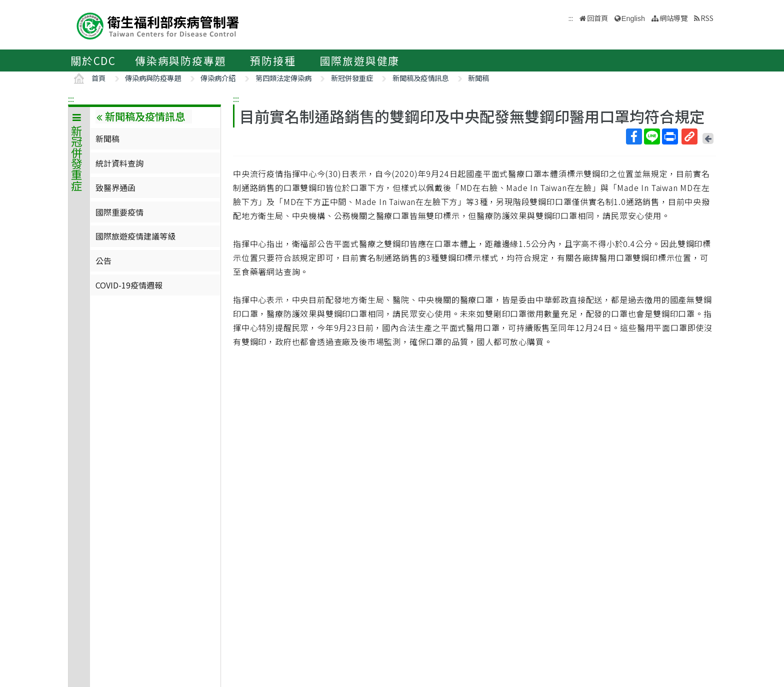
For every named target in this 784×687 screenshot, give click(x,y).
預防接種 (273, 60)
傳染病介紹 (218, 78)
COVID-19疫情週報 (129, 285)
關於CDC (93, 60)
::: (71, 98)
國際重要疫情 (119, 212)
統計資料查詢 (119, 163)
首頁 (98, 78)
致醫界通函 (115, 187)
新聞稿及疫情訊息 (420, 78)
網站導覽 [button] (673, 18)
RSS (707, 18)
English (633, 18)
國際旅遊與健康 (360, 60)
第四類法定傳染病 (283, 78)
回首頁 (597, 18)
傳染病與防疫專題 (180, 60)
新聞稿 (478, 78)
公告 (103, 260)
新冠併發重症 (352, 78)
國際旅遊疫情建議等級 (135, 236)
